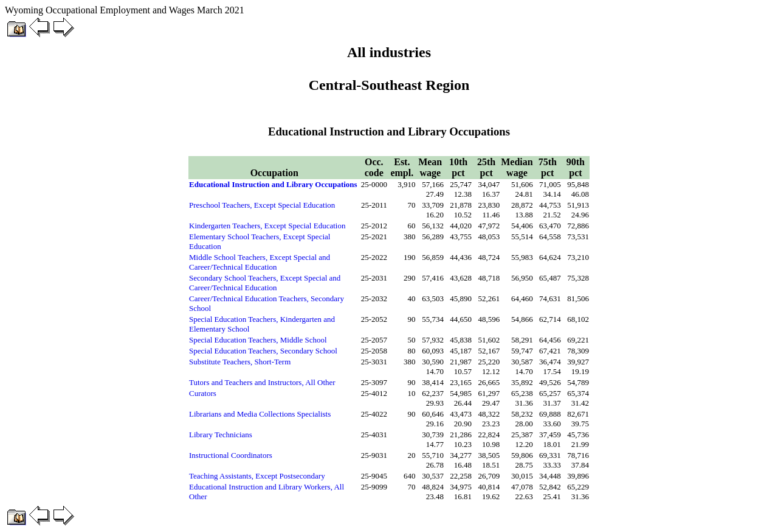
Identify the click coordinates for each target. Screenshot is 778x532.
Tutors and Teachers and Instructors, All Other (262, 382)
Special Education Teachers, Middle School (258, 340)
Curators (203, 393)
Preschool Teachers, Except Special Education (262, 205)
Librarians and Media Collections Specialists (260, 414)
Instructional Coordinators (231, 455)
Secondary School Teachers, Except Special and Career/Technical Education (265, 283)
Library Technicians (221, 435)
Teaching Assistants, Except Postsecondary (257, 476)
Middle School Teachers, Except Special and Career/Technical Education (260, 262)
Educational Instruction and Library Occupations (273, 184)
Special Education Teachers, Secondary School (263, 351)
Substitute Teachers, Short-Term (240, 362)
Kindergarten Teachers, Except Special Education (267, 226)
